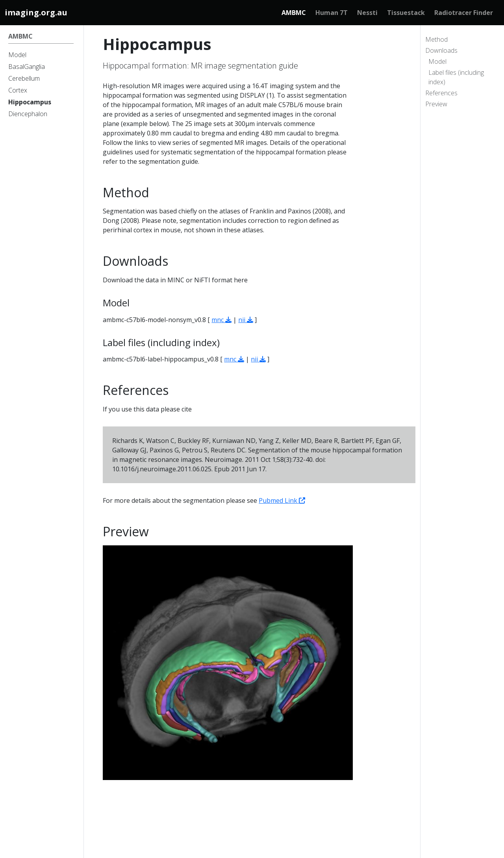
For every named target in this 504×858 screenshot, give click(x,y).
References (441, 93)
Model (437, 61)
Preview (436, 104)
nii (246, 320)
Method (436, 39)
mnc (221, 320)
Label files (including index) (456, 77)
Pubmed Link (282, 500)
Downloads (441, 50)
